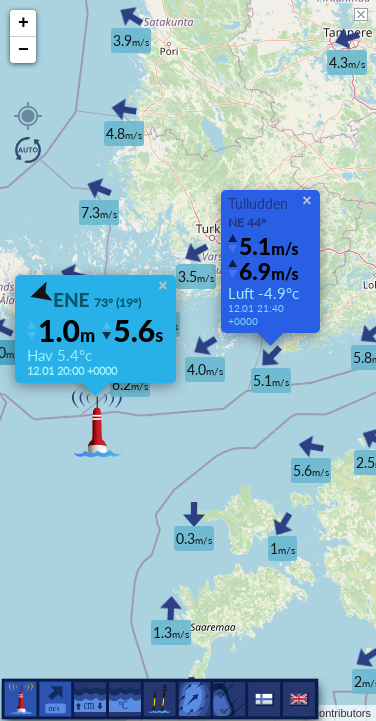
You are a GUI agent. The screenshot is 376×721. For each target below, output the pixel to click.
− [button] (23, 50)
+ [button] (23, 23)
